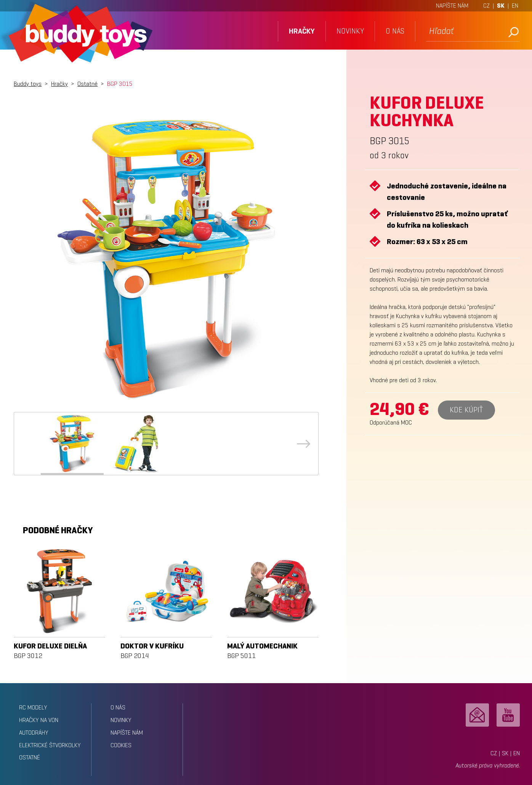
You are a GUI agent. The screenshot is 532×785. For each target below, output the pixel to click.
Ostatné (87, 84)
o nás (395, 31)
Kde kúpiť (466, 410)
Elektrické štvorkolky (50, 745)
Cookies (121, 745)
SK (501, 6)
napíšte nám (127, 733)
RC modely (33, 707)
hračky (302, 31)
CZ (486, 6)
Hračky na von (39, 720)
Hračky (59, 84)
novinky (350, 31)
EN (515, 6)
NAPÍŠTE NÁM (452, 6)
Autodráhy (34, 733)
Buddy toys (28, 84)
